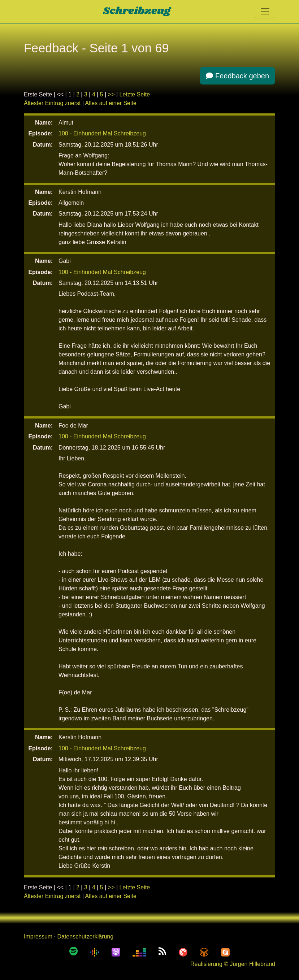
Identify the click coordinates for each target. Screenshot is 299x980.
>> (111, 94)
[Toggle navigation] (265, 11)
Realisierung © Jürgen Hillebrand (233, 964)
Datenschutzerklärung (85, 936)
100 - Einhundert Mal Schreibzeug (102, 133)
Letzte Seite (135, 94)
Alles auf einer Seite (111, 103)
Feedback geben (237, 76)
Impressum (38, 936)
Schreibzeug (137, 11)
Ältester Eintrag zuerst (52, 103)
